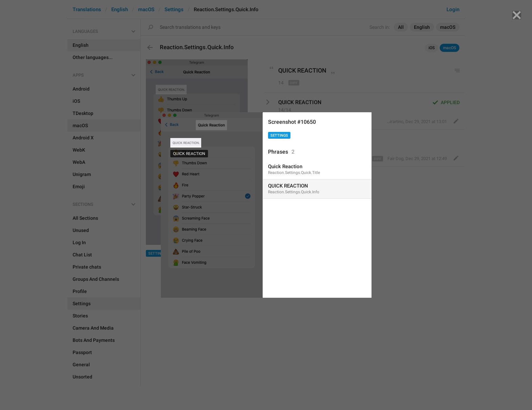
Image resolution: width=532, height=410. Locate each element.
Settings (279, 135)
